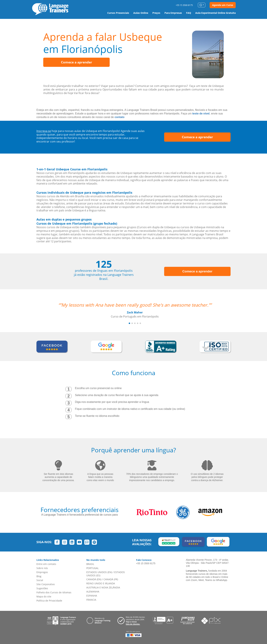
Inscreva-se (44, 131)
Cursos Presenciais (118, 13)
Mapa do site (44, 596)
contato (120, 117)
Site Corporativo (46, 584)
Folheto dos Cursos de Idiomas (54, 592)
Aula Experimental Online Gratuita (215, 13)
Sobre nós (42, 568)
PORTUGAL (92, 568)
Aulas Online (141, 13)
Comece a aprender (77, 62)
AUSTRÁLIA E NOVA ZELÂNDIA (103, 587)
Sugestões (42, 588)
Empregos (42, 572)
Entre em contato (46, 564)
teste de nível (201, 114)
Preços (156, 13)
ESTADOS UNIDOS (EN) (99, 572)
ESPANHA (92, 596)
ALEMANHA (93, 592)
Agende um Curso (223, 5)
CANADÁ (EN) (94, 579)
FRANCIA (91, 600)
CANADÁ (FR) (111, 579)
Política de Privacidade (49, 601)
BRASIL (90, 564)
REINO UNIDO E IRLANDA (101, 583)
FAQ (189, 13)
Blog (39, 576)
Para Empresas (173, 13)
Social (40, 580)
